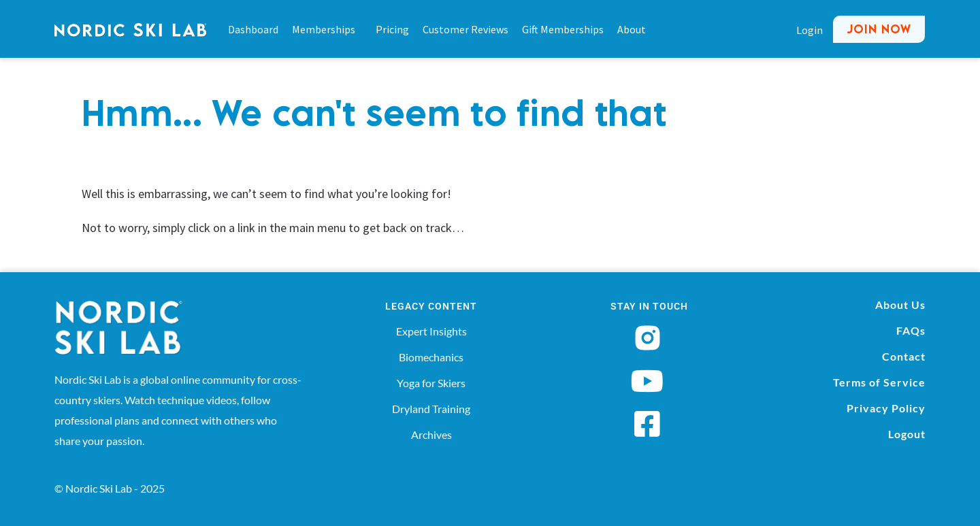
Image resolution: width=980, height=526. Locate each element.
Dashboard (253, 29)
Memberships (327, 29)
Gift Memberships (563, 29)
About (632, 29)
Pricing (392, 29)
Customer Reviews (465, 29)
